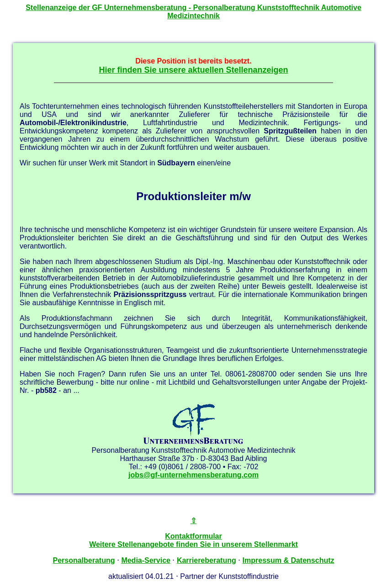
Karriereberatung (207, 560)
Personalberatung (84, 560)
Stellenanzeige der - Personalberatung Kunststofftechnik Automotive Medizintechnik (193, 12)
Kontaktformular (193, 536)
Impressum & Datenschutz (289, 560)
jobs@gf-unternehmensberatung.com (193, 475)
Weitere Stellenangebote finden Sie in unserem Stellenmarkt (193, 544)
